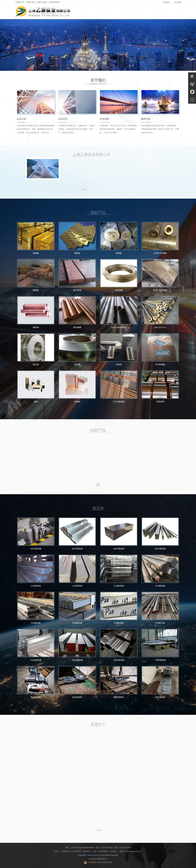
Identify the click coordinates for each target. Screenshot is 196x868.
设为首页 (166, 2)
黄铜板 (36, 238)
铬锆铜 (36, 312)
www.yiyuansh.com (95, 855)
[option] (98, 45)
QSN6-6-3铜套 (160, 238)
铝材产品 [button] (120, 12)
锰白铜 (36, 349)
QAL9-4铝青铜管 (119, 312)
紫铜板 (36, 275)
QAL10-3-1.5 (160, 312)
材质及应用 (154, 12)
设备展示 (142, 12)
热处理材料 (36, 682)
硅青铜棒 (119, 275)
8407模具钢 (36, 534)
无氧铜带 (160, 387)
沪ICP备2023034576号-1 (98, 859)
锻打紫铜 (77, 275)
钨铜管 (119, 349)
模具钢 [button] (131, 12)
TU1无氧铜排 (119, 387)
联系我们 (177, 12)
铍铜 (36, 387)
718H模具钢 (36, 645)
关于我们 (97, 12)
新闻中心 (166, 12)
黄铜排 (77, 238)
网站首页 (86, 12)
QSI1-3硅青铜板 (160, 275)
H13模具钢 (36, 571)
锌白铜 (77, 349)
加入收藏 (178, 2)
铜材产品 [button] (109, 12)
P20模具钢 (36, 608)
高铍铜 (77, 387)
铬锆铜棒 (77, 312)
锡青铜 (119, 238)
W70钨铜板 (160, 349)
